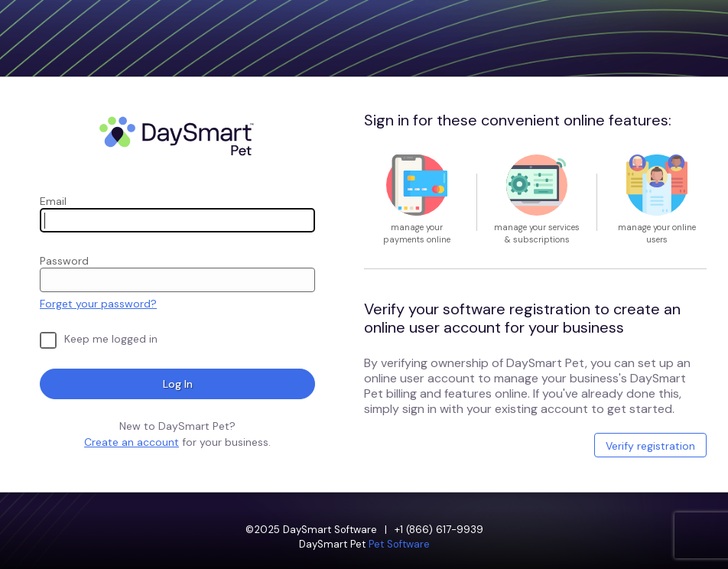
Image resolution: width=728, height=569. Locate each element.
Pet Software (399, 544)
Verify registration (650, 446)
